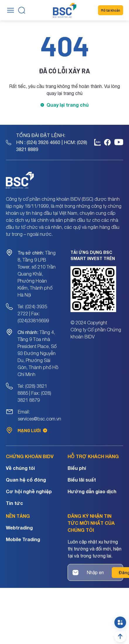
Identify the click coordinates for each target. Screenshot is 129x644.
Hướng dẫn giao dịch (92, 491)
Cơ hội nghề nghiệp (29, 491)
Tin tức (14, 503)
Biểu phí (77, 468)
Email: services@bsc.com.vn (39, 415)
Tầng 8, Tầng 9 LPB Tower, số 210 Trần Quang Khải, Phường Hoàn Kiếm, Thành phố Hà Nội (37, 274)
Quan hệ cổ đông (26, 480)
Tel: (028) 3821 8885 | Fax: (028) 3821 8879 (34, 393)
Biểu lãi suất (82, 480)
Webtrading (19, 528)
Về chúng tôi (20, 468)
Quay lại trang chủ (68, 105)
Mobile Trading (23, 539)
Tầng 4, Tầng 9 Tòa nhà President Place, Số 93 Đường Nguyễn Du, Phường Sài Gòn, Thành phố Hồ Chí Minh (38, 353)
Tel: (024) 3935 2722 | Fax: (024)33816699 (33, 314)
